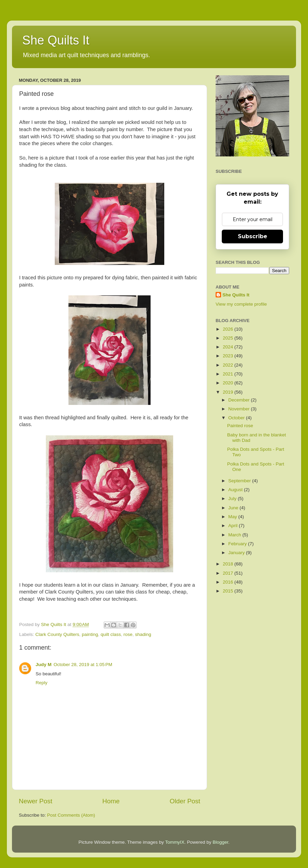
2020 (229, 383)
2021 (229, 374)
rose (128, 634)
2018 (229, 564)
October (237, 418)
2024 (229, 347)
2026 (229, 329)
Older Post (185, 801)
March (235, 535)
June (234, 508)
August (236, 490)
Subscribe (253, 236)
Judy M (44, 665)
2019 (229, 392)
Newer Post (36, 801)
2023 (229, 356)
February (238, 544)
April (234, 526)
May (233, 517)
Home (111, 801)
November (240, 409)
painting (90, 634)
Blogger (220, 842)
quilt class (111, 634)
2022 (229, 365)
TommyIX (175, 842)
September (240, 481)
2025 (229, 338)
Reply (42, 683)
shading (143, 634)
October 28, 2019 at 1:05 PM (83, 665)
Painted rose (240, 426)
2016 (229, 582)
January (237, 553)
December (240, 400)
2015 (229, 591)
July (233, 499)
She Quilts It (56, 40)
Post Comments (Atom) (71, 815)
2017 (229, 573)
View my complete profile (241, 304)
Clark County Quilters (57, 634)
